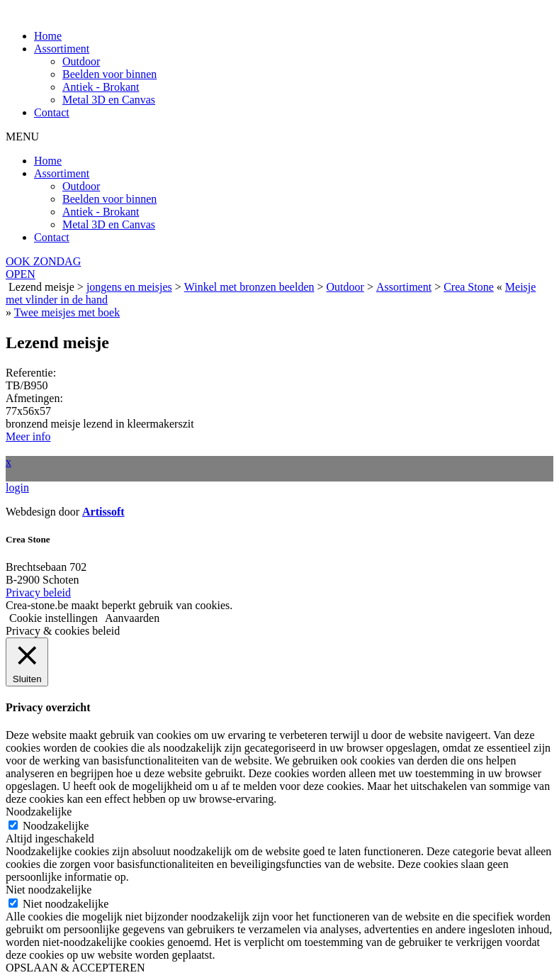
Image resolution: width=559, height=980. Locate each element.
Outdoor (81, 61)
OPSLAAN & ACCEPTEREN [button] (75, 968)
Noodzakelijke (56, 826)
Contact (52, 112)
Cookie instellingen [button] (53, 618)
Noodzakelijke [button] (39, 812)
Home (48, 36)
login (17, 488)
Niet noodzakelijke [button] (49, 890)
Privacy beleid (38, 592)
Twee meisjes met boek (67, 312)
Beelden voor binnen (109, 74)
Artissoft (103, 512)
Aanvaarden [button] (132, 618)
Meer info (28, 436)
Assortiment (62, 49)
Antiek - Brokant (101, 87)
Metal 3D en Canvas (109, 100)
